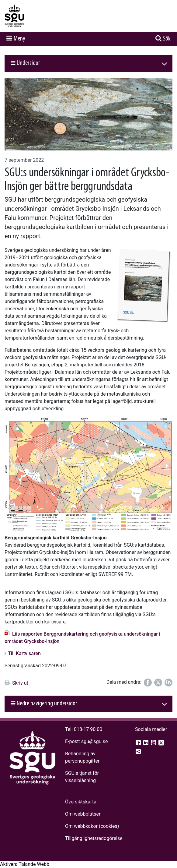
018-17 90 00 (88, 729)
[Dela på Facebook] (148, 683)
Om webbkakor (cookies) (92, 826)
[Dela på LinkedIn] (168, 683)
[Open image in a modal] (88, 474)
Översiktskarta (81, 802)
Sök (167, 39)
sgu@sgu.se (94, 741)
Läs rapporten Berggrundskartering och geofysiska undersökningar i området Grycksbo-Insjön (82, 638)
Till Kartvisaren (24, 653)
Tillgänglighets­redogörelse (94, 838)
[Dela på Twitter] (158, 683)
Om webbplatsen (83, 814)
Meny (19, 39)
